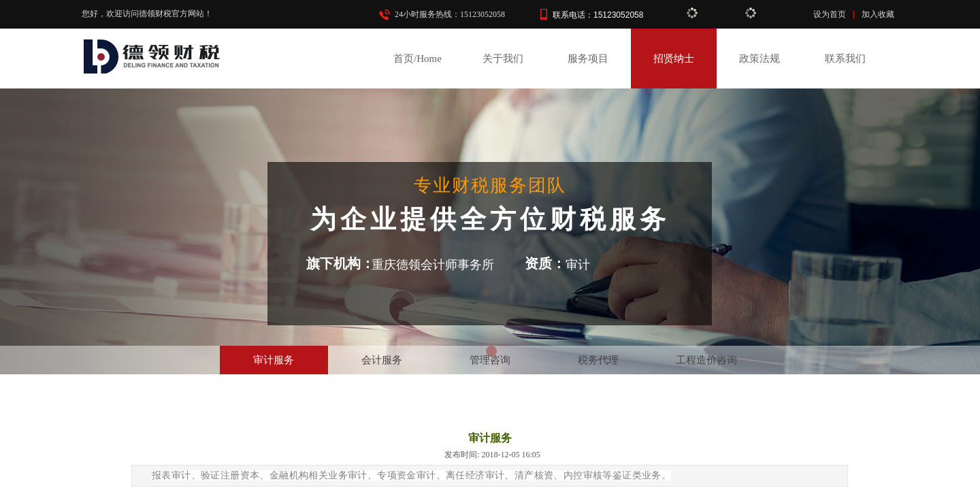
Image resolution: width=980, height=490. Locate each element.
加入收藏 (878, 14)
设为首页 (830, 14)
